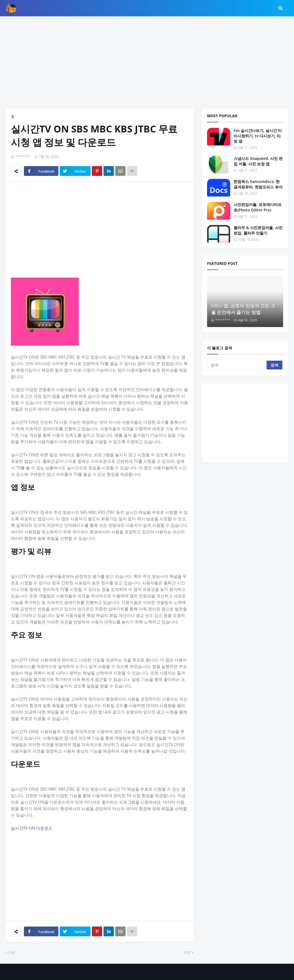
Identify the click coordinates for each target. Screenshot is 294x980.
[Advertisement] (147, 62)
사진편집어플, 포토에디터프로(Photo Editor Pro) (258, 207)
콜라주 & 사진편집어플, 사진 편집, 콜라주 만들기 (258, 230)
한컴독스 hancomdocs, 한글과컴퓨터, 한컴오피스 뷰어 (258, 184)
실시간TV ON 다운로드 (32, 828)
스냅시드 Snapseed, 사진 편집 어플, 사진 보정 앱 (258, 161)
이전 (187, 952)
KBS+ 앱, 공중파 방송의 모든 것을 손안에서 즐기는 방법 (243, 309)
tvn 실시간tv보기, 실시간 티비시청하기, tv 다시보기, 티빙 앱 (258, 136)
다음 (12, 952)
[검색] (237, 365)
